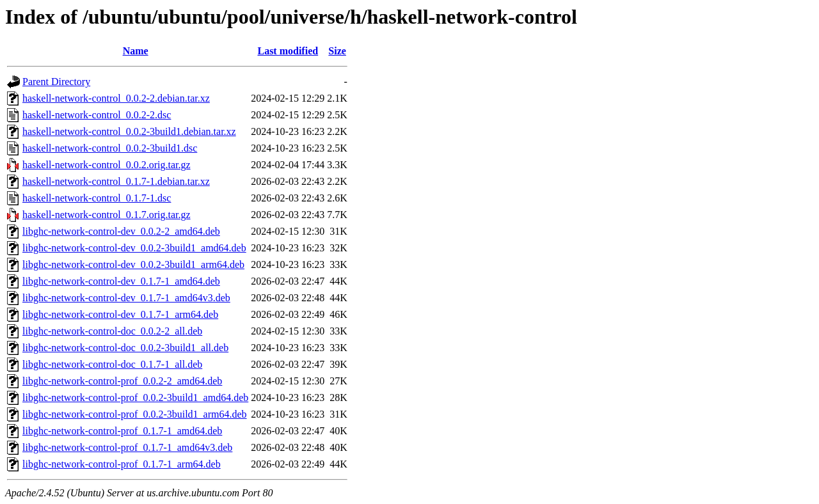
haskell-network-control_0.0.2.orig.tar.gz (107, 165)
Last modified (288, 51)
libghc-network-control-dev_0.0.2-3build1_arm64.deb (133, 264)
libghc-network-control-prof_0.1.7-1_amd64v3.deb (127, 447)
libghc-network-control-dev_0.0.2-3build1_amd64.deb (134, 248)
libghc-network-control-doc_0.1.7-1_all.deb (112, 364)
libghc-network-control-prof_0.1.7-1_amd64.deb (122, 431)
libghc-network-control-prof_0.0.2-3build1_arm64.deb (135, 414)
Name (136, 51)
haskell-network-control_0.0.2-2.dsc (97, 115)
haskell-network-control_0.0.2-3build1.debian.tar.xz (129, 131)
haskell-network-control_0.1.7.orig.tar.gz (107, 215)
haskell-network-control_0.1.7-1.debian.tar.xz (116, 181)
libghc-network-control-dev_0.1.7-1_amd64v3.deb (126, 298)
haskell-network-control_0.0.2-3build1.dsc (110, 148)
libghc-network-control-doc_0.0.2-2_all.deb (112, 331)
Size (337, 51)
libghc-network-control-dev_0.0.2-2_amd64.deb (121, 231)
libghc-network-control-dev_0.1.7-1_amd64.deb (121, 281)
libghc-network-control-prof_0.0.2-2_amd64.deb (122, 381)
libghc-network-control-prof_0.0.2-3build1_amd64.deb (135, 398)
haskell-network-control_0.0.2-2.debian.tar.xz (116, 98)
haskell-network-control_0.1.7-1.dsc (97, 198)
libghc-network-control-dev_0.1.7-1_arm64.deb (120, 314)
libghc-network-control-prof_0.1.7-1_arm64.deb (122, 464)
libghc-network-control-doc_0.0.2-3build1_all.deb (125, 348)
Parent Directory (56, 82)
